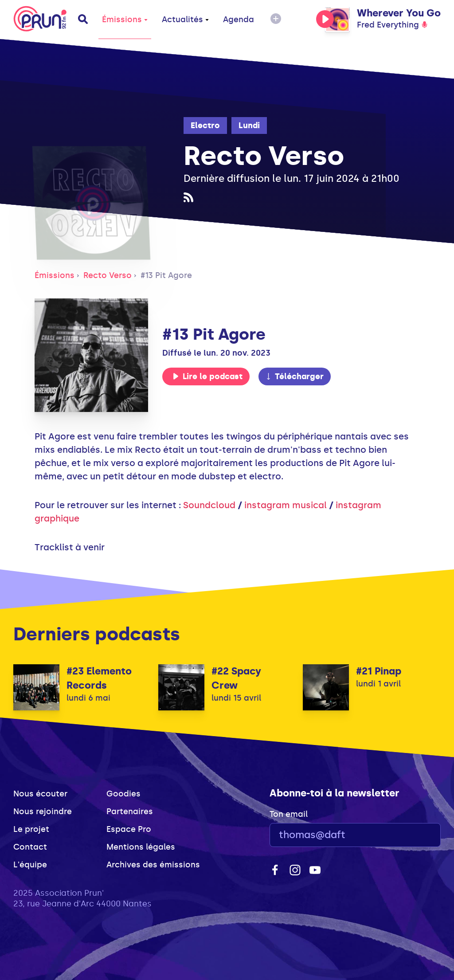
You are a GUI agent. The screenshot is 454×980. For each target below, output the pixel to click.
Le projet (31, 829)
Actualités (185, 20)
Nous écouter (40, 794)
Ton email (289, 814)
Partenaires (130, 811)
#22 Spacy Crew (236, 678)
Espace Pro (129, 829)
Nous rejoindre (43, 811)
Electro (205, 125)
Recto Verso (108, 275)
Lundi (249, 125)
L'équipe (30, 865)
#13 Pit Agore (166, 275)
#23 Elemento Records (99, 678)
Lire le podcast (207, 376)
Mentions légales (141, 847)
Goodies (123, 794)
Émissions (125, 20)
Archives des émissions (153, 865)
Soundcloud (209, 505)
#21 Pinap (379, 671)
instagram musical (286, 505)
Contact (30, 847)
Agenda (239, 20)
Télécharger (294, 376)
